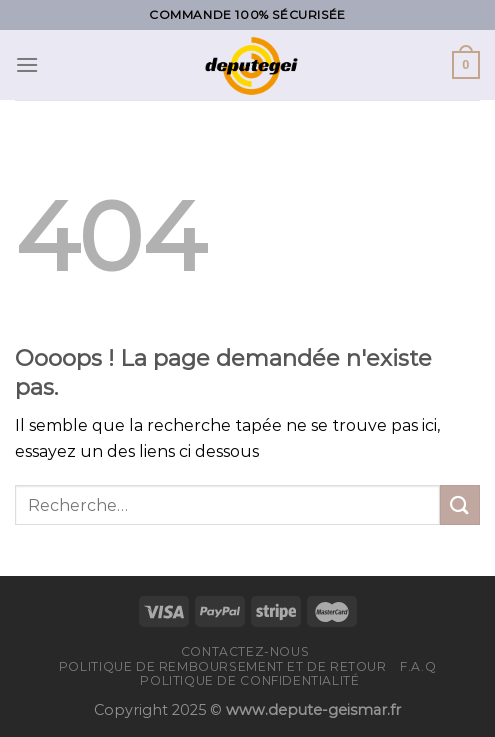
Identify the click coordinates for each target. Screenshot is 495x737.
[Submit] (460, 504)
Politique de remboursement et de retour (223, 666)
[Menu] (27, 64)
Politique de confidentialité (249, 680)
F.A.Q (418, 666)
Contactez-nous (245, 651)
